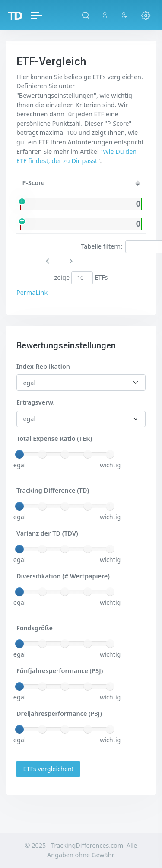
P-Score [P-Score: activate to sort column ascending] (34, 183)
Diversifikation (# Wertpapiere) (63, 576)
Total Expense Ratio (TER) (54, 439)
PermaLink (32, 292)
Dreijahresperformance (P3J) (59, 713)
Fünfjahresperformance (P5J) (60, 671)
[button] (86, 15)
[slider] (19, 454)
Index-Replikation (43, 366)
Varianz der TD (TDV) (47, 533)
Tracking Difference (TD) (53, 490)
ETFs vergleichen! (48, 769)
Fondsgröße (35, 628)
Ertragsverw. (35, 402)
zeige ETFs (81, 278)
